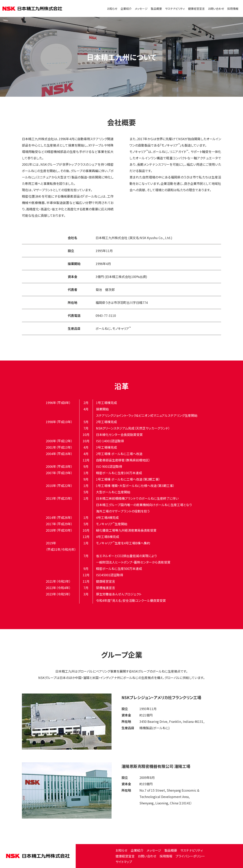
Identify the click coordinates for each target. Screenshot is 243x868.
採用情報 (233, 9)
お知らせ (112, 9)
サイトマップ (124, 862)
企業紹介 (126, 9)
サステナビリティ (175, 9)
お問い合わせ (216, 9)
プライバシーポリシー (190, 856)
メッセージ (141, 9)
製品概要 (156, 9)
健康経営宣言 (196, 9)
